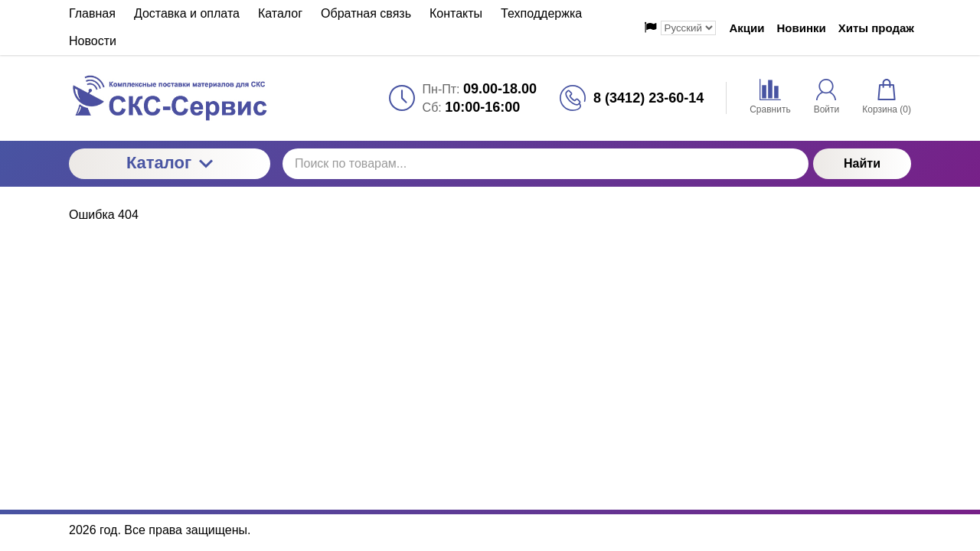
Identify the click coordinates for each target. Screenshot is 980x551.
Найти (862, 163)
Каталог (170, 163)
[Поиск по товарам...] (546, 164)
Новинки (802, 28)
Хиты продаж (876, 28)
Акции (747, 28)
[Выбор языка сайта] (688, 28)
